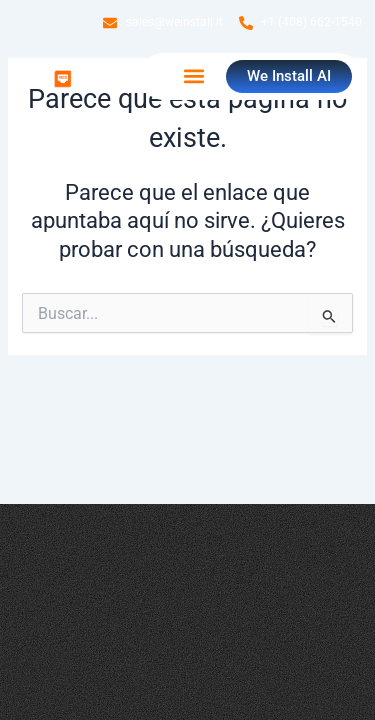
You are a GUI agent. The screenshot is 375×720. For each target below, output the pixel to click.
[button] (193, 76)
